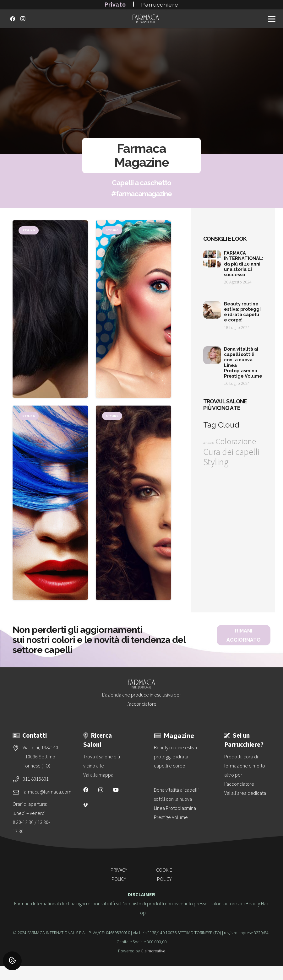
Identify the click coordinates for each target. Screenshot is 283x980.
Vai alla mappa (98, 775)
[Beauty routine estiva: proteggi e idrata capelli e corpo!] (177, 757)
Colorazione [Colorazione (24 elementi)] (236, 442)
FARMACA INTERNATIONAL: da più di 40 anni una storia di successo (244, 264)
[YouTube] (116, 790)
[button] (272, 19)
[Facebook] (13, 19)
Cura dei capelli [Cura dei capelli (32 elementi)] (231, 452)
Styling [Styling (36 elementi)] (216, 462)
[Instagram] (23, 19)
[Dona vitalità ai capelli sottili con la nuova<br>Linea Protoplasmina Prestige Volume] (177, 804)
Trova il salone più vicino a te (225, 405)
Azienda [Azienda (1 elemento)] (209, 443)
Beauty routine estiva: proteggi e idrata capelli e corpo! (243, 312)
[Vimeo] (85, 805)
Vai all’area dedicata (245, 793)
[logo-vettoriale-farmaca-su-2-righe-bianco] (146, 19)
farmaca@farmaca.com (47, 792)
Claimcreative (153, 951)
